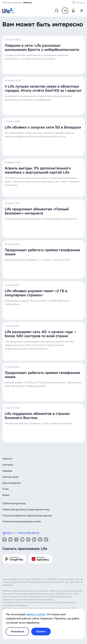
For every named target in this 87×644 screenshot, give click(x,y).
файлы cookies (36, 614)
